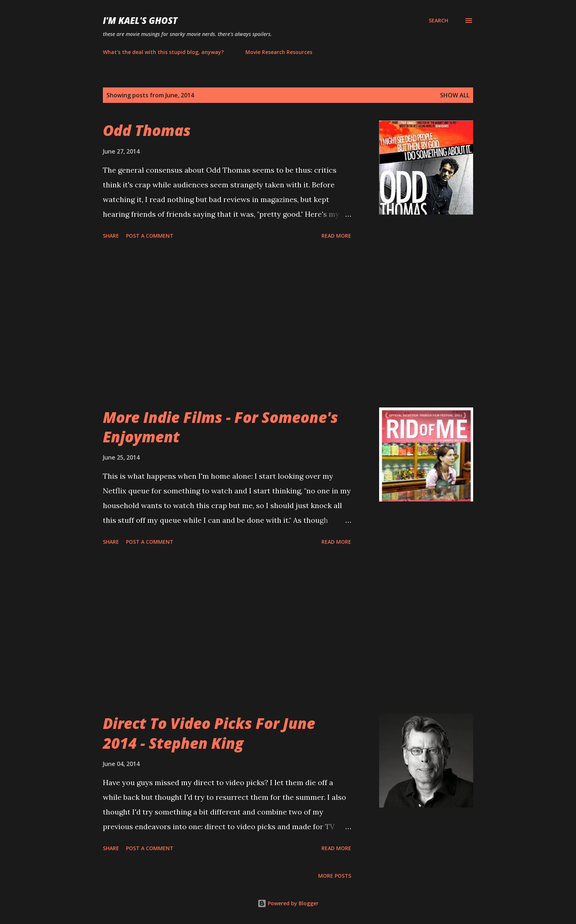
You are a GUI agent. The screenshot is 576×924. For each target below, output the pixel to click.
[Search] (438, 21)
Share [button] (111, 236)
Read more (336, 236)
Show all (455, 95)
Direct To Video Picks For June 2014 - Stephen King (209, 733)
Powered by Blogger (288, 903)
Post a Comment (150, 236)
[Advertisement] (227, 325)
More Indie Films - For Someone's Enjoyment (220, 427)
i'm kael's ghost (140, 20)
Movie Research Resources (279, 52)
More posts (335, 876)
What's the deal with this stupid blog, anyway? (163, 52)
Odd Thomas (147, 130)
